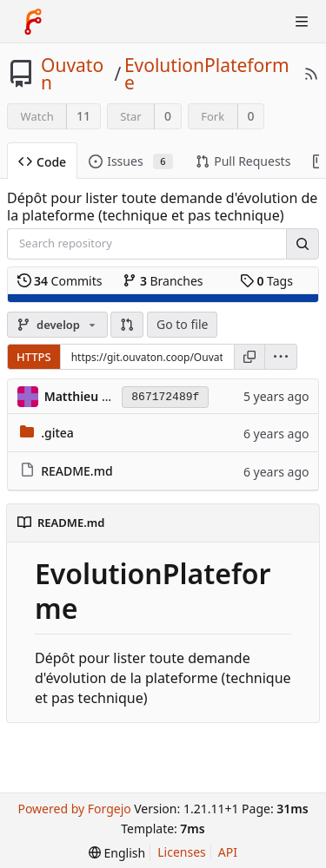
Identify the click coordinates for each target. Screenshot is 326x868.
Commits (60, 281)
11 (83, 116)
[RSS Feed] (311, 74)
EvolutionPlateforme (207, 74)
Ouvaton (72, 74)
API (228, 852)
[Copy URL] (249, 357)
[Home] (33, 22)
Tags (266, 281)
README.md (77, 471)
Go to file (182, 324)
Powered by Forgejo (74, 809)
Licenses (182, 852)
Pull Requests (243, 161)
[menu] (281, 357)
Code (42, 162)
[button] (127, 325)
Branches (163, 281)
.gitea (57, 433)
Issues (131, 161)
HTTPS (34, 357)
